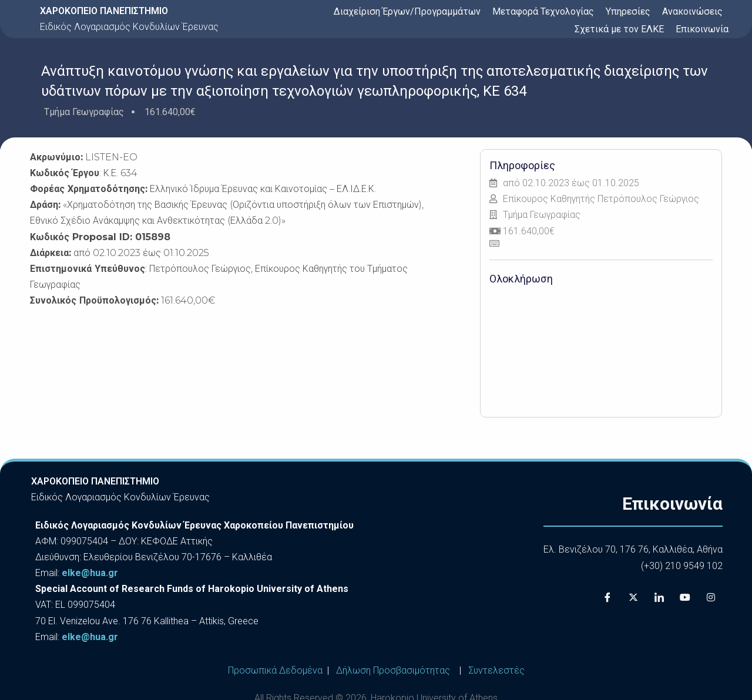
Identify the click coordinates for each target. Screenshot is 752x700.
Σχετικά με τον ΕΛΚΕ (619, 29)
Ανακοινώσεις (692, 11)
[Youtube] (685, 597)
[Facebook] (607, 597)
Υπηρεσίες (628, 11)
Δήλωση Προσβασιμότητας (393, 670)
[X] (633, 597)
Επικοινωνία (702, 29)
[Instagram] (711, 597)
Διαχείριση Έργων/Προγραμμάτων (407, 11)
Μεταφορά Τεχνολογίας (543, 11)
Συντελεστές (496, 670)
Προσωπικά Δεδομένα (275, 670)
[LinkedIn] (659, 597)
